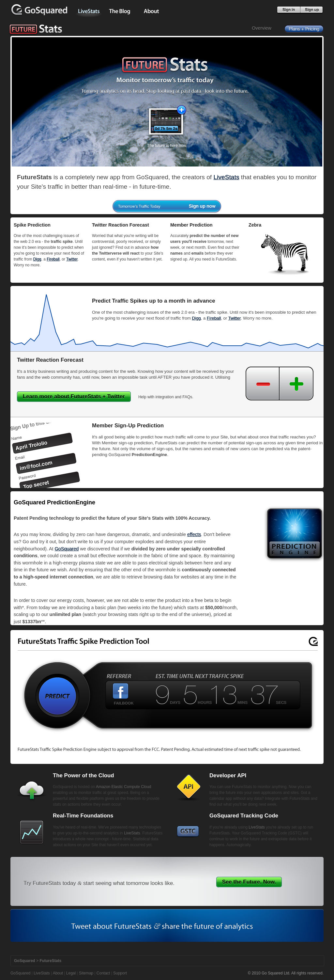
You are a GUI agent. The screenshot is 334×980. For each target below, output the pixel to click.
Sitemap (86, 973)
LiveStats (227, 177)
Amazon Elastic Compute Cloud (123, 787)
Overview (262, 28)
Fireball (53, 259)
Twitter (72, 259)
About (58, 973)
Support (120, 973)
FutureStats (50, 961)
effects (194, 534)
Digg (37, 259)
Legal (71, 973)
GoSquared (67, 549)
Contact (103, 973)
